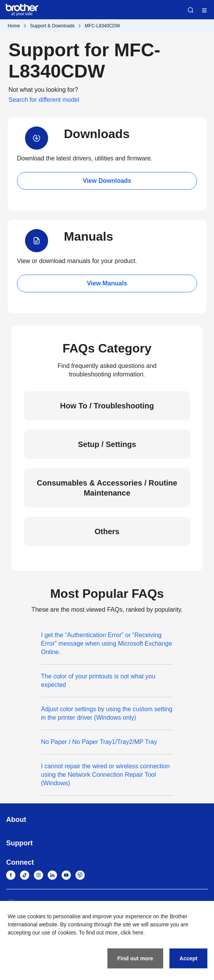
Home (14, 26)
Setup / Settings (107, 444)
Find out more (135, 958)
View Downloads (107, 181)
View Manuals (107, 283)
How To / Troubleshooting (107, 406)
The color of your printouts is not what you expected (98, 681)
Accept (188, 958)
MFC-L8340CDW (102, 26)
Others (107, 531)
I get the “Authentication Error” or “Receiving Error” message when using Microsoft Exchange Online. (107, 643)
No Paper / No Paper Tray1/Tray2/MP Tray (99, 742)
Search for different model (44, 100)
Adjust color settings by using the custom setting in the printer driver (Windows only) (107, 713)
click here (132, 933)
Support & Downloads (52, 26)
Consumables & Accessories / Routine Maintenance (107, 488)
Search (191, 10)
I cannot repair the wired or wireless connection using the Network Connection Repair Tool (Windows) (105, 775)
